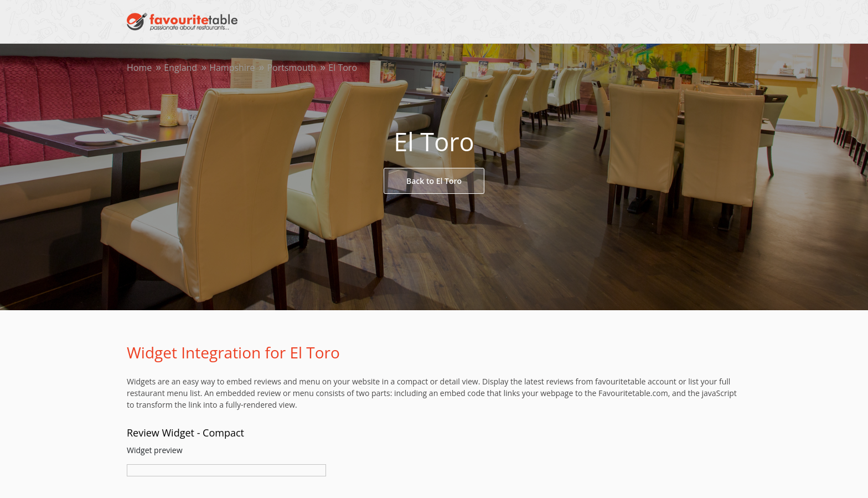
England (180, 68)
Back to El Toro (434, 181)
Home (139, 68)
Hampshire (232, 68)
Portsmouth (291, 68)
